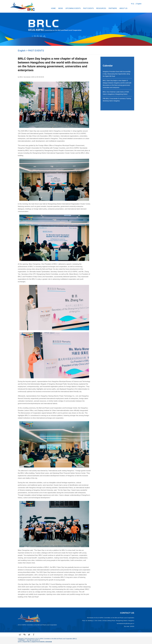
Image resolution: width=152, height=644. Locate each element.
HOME (53, 8)
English (139, 4)
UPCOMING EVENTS (73, 8)
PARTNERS (113, 8)
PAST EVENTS (88, 8)
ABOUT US (123, 8)
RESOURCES (101, 8)
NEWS (61, 8)
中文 (133, 4)
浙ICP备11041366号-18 (33, 640)
